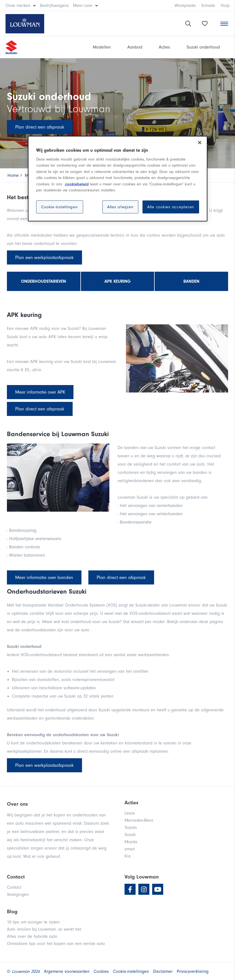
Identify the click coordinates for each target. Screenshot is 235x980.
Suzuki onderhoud (203, 47)
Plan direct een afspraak (40, 127)
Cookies (101, 971)
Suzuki (130, 835)
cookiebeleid (77, 184)
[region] (118, 179)
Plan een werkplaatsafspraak (44, 257)
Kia (128, 856)
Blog (12, 912)
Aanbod (135, 47)
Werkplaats (185, 6)
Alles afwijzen (120, 207)
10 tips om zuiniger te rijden (33, 922)
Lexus (130, 813)
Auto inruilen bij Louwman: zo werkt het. (44, 929)
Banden (191, 281)
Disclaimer (163, 971)
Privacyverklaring (193, 971)
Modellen (102, 47)
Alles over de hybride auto (32, 936)
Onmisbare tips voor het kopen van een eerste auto (56, 944)
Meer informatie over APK (40, 392)
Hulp (225, 6)
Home (13, 175)
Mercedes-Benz (139, 820)
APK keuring (117, 281)
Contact (14, 887)
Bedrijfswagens (54, 6)
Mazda (131, 842)
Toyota (131, 827)
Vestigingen (18, 894)
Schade (208, 6)
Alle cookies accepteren (171, 207)
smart (130, 849)
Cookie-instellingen (59, 207)
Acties (164, 47)
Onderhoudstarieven (43, 281)
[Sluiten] (200, 143)
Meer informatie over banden (44, 577)
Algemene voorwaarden (67, 971)
